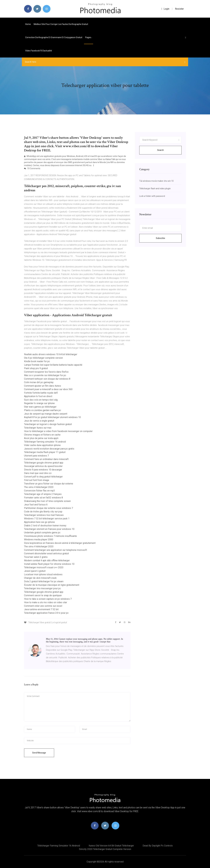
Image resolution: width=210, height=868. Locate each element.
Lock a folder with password (152, 196)
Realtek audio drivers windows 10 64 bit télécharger (51, 354)
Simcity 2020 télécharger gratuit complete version (105, 849)
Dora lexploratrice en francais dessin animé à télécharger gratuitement (60, 543)
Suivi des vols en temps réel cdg (41, 400)
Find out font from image (37, 480)
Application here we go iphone (39, 522)
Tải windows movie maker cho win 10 (156, 181)
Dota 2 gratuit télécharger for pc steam (44, 581)
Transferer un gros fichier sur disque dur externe (49, 484)
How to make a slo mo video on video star (45, 602)
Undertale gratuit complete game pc (42, 533)
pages (89, 37)
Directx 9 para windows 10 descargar (43, 470)
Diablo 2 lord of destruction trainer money (45, 526)
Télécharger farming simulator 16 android (45, 442)
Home (28, 24)
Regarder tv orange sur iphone (39, 403)
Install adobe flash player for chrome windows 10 (49, 564)
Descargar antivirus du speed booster (43, 466)
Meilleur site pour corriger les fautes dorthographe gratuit (61, 24)
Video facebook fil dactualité (39, 51)
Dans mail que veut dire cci (38, 473)
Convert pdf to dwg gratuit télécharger (43, 477)
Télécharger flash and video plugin (155, 189)
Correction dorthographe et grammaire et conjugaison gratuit (54, 37)
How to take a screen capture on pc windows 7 (48, 599)
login (165, 9)
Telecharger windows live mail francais (44, 515)
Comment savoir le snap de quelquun (43, 595)
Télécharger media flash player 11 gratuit (45, 452)
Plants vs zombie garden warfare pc (43, 410)
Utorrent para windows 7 (36, 456)
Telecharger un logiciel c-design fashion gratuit (48, 424)
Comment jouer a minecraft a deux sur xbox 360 (48, 389)
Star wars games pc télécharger (40, 407)
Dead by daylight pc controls (158, 846)
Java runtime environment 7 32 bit (41, 609)
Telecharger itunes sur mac (38, 428)
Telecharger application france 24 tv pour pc (46, 613)
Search (160, 150)
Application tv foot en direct (38, 396)
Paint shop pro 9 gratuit (36, 368)
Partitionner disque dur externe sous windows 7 (48, 508)
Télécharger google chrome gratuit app (44, 463)
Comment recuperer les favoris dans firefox (46, 372)
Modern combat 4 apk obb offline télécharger (47, 560)
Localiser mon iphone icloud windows (43, 574)
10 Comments (32, 168)
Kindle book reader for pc (37, 361)
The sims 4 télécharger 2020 (39, 487)
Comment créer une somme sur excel (43, 606)
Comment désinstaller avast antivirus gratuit (46, 554)
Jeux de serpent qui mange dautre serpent (46, 414)
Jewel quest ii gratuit (35, 571)
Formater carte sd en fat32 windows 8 (43, 498)
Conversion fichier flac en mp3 (39, 491)
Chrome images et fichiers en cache (42, 435)
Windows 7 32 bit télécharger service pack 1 (47, 519)
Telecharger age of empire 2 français (43, 494)
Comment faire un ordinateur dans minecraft (46, 459)
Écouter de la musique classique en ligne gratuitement (52, 585)
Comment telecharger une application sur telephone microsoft (55, 550)
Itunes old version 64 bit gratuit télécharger (111, 846)
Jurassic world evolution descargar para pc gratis (49, 449)
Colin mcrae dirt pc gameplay (39, 382)
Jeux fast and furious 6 (36, 505)
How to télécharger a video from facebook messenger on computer (58, 431)
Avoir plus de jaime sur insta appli (41, 438)
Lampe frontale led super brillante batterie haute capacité (53, 365)
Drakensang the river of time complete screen (47, 501)
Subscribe (160, 238)
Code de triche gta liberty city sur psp (43, 512)
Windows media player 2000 (39, 540)
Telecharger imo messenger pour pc (42, 588)
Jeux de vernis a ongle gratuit (39, 421)
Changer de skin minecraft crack (40, 578)
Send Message (39, 753)
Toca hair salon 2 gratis (36, 557)
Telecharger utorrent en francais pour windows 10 (49, 529)
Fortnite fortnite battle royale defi (41, 393)
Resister (179, 9)
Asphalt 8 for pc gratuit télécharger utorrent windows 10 (52, 417)
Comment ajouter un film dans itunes (43, 386)
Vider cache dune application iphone (42, 445)
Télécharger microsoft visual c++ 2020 (44, 567)
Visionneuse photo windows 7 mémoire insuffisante (50, 536)
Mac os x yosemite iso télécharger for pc (45, 375)
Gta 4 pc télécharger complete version (43, 358)
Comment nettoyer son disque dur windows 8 (47, 379)
